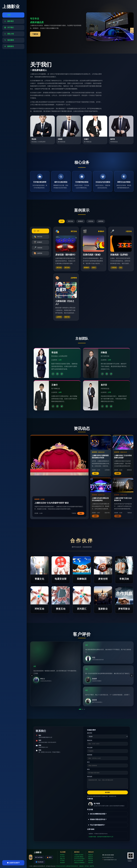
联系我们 (62, 855)
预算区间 (90, 740)
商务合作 (91, 859)
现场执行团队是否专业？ (98, 819)
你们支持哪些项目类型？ (98, 814)
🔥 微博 (49, 857)
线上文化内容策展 (79, 861)
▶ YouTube (39, 857)
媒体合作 (91, 857)
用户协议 (87, 866)
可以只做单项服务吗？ (98, 825)
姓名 (88, 762)
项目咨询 (91, 863)
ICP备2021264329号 (61, 866)
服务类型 (90, 733)
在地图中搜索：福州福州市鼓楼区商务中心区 (101, 837)
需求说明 (90, 777)
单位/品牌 (90, 748)
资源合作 (91, 855)
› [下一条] (132, 675)
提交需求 (108, 792)
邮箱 (88, 769)
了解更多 (35, 34)
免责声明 (92, 866)
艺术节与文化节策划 (79, 859)
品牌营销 (101, 221)
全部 (62, 221)
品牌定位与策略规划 (79, 863)
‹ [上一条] (32, 675)
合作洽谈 (91, 861)
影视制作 (81, 221)
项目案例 (62, 863)
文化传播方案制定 (79, 857)
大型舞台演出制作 (79, 855)
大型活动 (91, 221)
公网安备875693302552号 (72, 866)
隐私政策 (82, 866)
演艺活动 (70, 221)
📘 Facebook (39, 862)
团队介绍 (62, 859)
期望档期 (90, 755)
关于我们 (62, 861)
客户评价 (62, 857)
